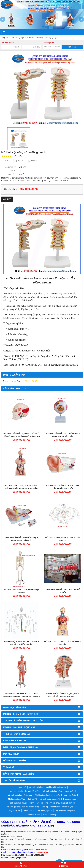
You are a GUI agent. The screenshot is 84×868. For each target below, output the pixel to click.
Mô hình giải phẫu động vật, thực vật (60, 803)
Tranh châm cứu (36, 803)
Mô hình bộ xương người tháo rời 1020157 (63, 539)
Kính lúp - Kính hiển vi (51, 807)
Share (7, 161)
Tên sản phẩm (48, 43)
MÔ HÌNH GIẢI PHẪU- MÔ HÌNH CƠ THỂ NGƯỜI (63, 591)
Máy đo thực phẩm (44, 811)
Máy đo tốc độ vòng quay (65, 811)
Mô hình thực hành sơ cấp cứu (48, 795)
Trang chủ (22, 787)
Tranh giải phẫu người (18, 803)
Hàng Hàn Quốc (70, 795)
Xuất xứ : (13, 171)
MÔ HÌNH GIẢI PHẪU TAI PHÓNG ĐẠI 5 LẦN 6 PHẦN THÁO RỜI (63, 487)
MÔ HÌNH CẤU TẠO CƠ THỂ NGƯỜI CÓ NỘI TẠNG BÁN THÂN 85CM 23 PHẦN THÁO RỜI (21, 488)
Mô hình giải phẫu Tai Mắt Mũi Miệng (25, 791)
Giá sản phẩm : (11, 189)
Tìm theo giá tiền (8, 43)
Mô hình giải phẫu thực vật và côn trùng (23, 807)
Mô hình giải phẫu (36, 787)
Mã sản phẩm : (11, 167)
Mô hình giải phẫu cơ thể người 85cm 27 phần (63, 643)
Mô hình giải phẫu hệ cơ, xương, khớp (58, 791)
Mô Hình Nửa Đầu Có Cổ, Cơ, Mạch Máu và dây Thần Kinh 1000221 (63, 695)
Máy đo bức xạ (34, 815)
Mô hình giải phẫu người (56, 787)
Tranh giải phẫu (69, 799)
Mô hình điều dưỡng (16, 799)
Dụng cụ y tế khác (70, 807)
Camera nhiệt (28, 811)
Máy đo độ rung (49, 815)
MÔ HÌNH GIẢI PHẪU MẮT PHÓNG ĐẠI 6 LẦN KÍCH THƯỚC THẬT (63, 435)
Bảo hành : (13, 174)
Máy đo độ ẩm (14, 811)
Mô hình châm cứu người (50, 799)
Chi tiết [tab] (7, 199)
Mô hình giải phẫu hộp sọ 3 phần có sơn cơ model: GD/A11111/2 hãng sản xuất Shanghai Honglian (21, 436)
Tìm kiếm (72, 47)
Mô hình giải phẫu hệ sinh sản (20, 795)
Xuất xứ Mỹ (32, 799)
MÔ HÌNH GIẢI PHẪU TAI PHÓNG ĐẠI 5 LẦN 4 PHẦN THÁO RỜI (21, 539)
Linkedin (33, 161)
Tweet (19, 161)
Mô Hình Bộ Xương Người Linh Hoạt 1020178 (21, 591)
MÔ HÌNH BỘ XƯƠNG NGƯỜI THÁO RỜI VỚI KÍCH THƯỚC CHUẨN (21, 643)
